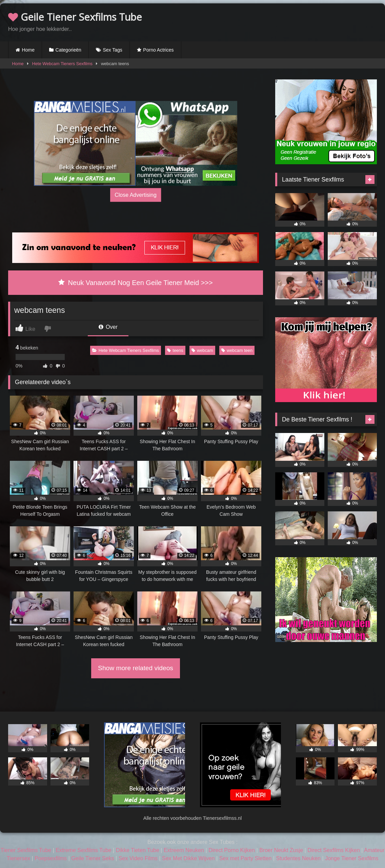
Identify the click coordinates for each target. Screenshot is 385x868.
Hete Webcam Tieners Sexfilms (62, 64)
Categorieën (68, 50)
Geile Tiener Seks (93, 858)
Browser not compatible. (298, 21)
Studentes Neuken (298, 858)
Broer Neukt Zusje (281, 850)
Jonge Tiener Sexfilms (352, 858)
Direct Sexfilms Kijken (334, 850)
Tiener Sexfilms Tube (26, 850)
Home (28, 50)
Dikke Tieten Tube (138, 850)
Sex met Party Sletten (246, 858)
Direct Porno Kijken (232, 850)
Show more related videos (136, 668)
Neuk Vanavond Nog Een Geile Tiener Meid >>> (135, 283)
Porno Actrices (158, 50)
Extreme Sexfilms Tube (84, 850)
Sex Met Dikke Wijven (188, 858)
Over (108, 327)
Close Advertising (136, 195)
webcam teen (237, 350)
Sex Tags (112, 50)
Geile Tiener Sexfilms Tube (75, 17)
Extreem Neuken (184, 850)
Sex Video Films (138, 858)
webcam (202, 350)
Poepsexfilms (51, 858)
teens (175, 350)
